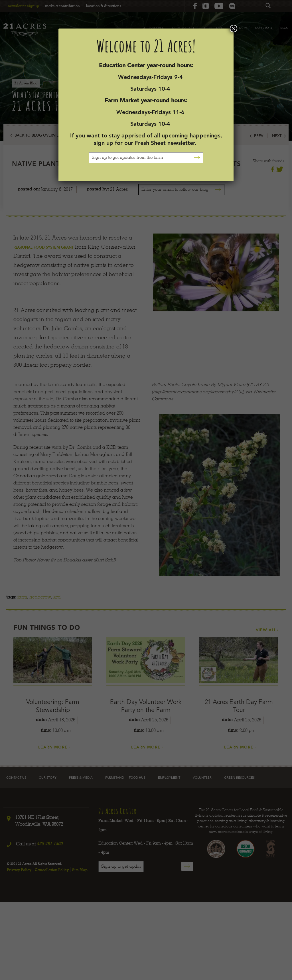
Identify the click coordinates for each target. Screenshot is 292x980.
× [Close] (234, 29)
